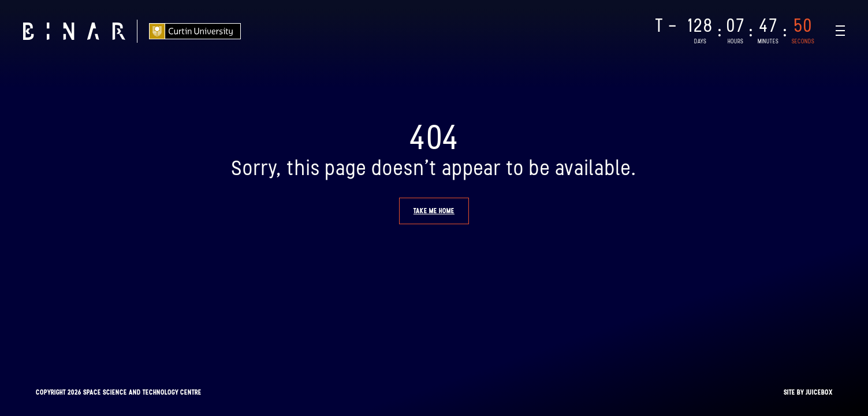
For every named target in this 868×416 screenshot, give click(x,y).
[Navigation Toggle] (840, 31)
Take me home (434, 211)
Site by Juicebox (808, 392)
